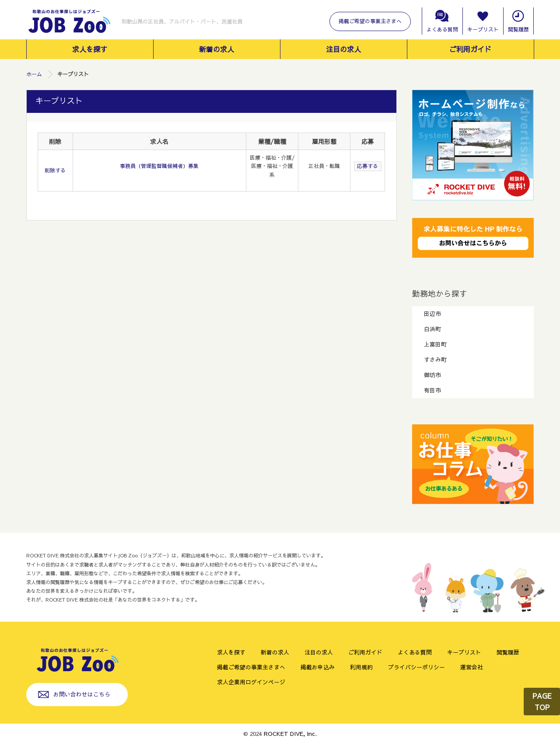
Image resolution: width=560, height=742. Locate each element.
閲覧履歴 (518, 29)
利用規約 (361, 667)
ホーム (34, 74)
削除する (55, 170)
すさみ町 (435, 359)
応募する (367, 166)
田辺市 (432, 313)
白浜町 (432, 329)
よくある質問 (442, 29)
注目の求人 (343, 49)
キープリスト (483, 29)
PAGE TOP (542, 701)
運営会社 (472, 667)
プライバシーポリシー (416, 667)
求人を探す (90, 49)
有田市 (432, 390)
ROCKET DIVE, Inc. (290, 733)
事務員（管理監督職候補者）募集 (159, 166)
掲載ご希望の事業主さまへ (370, 21)
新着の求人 (217, 49)
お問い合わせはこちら (82, 694)
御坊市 (432, 375)
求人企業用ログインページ (251, 682)
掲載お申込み (318, 667)
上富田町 (435, 344)
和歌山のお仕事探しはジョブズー (69, 22)
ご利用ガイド (470, 49)
